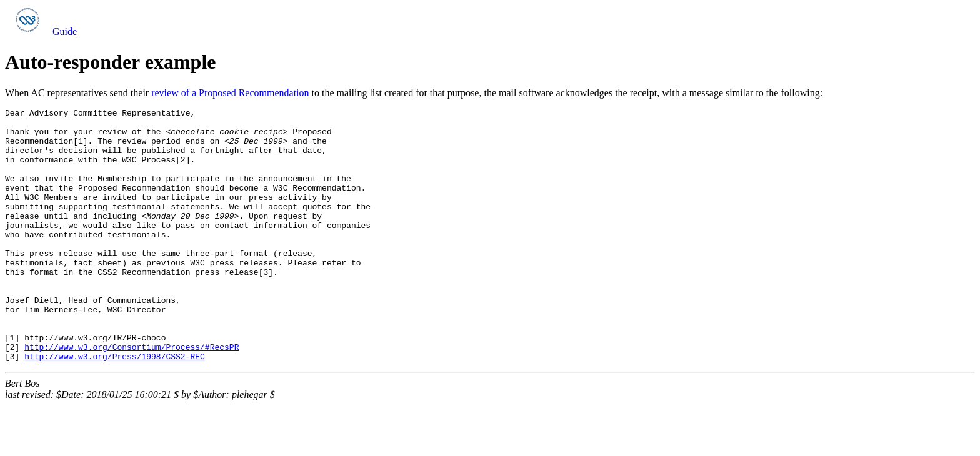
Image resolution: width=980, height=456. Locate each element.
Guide (65, 32)
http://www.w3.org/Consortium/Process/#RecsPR (132, 395)
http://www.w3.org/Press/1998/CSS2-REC (115, 407)
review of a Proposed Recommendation (230, 93)
